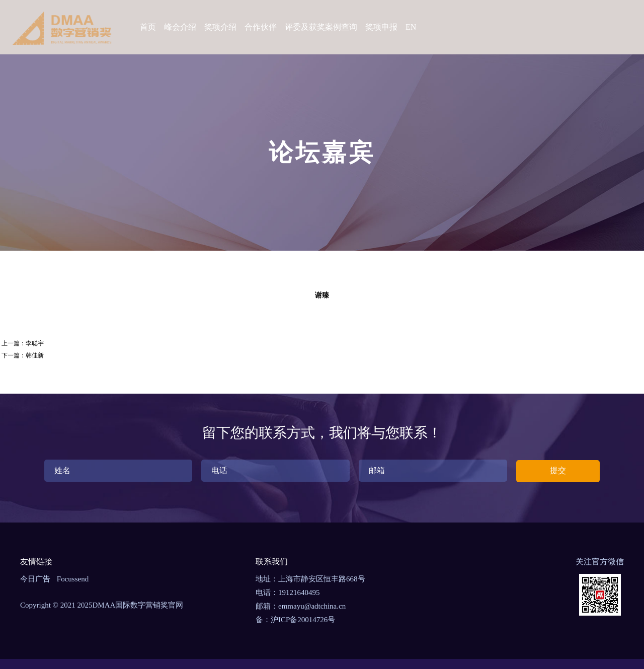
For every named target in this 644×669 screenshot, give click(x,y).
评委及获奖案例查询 (321, 27)
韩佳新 (35, 355)
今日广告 (35, 579)
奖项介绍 (220, 27)
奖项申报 (381, 27)
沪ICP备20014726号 (303, 620)
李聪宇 (35, 343)
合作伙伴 (261, 27)
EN (411, 27)
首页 (148, 27)
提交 (558, 470)
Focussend (73, 579)
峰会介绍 (180, 27)
